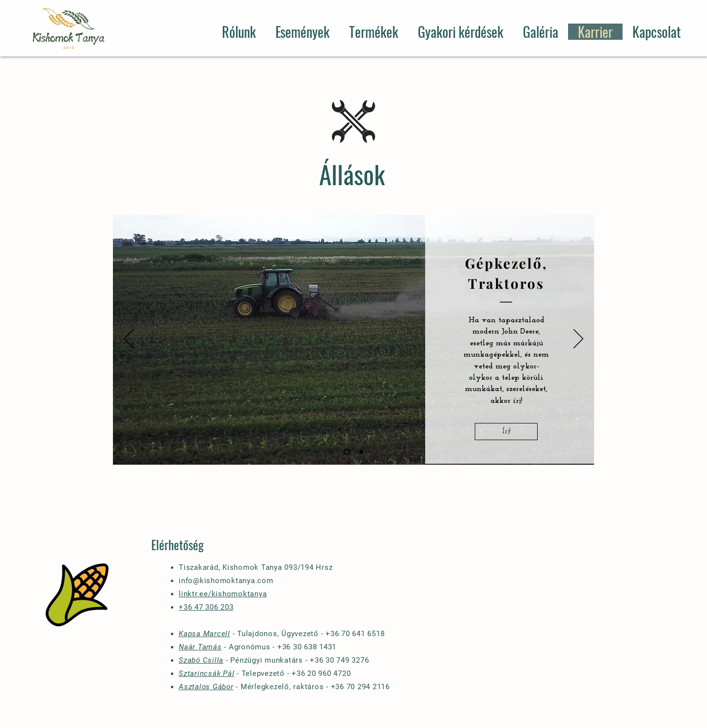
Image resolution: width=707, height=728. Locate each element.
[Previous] (129, 339)
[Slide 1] (347, 452)
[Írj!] (506, 432)
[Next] (578, 339)
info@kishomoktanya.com (226, 581)
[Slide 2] (361, 452)
